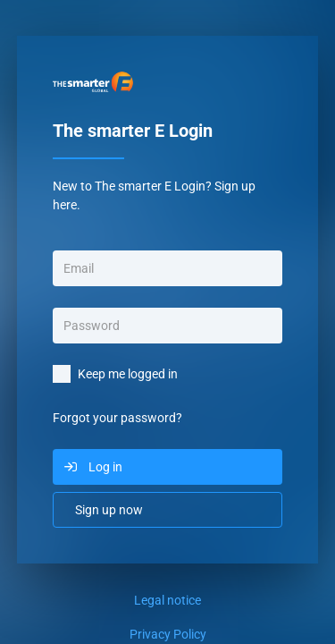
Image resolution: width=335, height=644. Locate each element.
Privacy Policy (168, 634)
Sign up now (109, 510)
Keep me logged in (128, 374)
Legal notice (167, 600)
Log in (105, 467)
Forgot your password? (117, 418)
